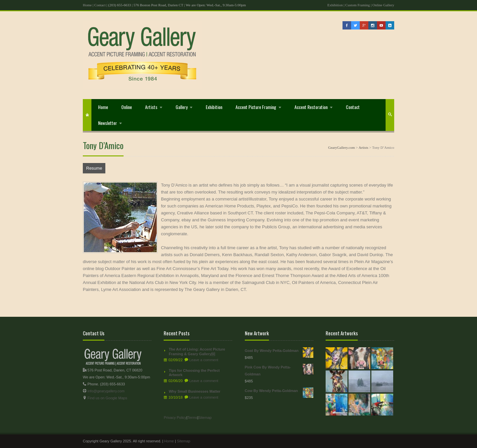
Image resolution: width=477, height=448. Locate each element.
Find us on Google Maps (107, 398)
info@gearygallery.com (106, 391)
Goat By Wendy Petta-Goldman (279, 351)
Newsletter (107, 123)
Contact (100, 5)
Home (87, 5)
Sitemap (205, 418)
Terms (192, 418)
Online (127, 107)
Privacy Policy (175, 418)
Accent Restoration (311, 107)
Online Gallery (383, 5)
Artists (151, 107)
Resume (94, 168)
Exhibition (335, 5)
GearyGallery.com (341, 147)
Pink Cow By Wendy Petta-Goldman (279, 370)
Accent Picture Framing (256, 107)
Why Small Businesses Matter (194, 391)
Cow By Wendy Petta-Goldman (279, 391)
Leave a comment (204, 360)
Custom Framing (357, 5)
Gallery (182, 107)
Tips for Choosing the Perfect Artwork (194, 373)
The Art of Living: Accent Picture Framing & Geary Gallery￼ (197, 352)
